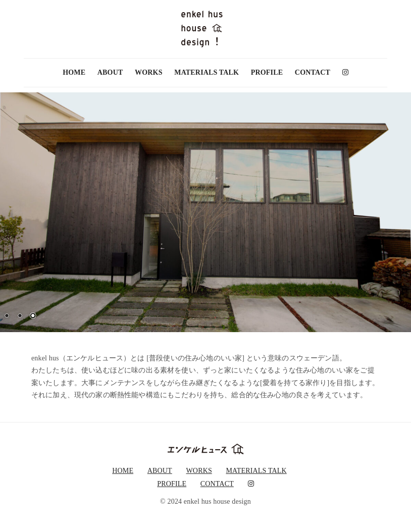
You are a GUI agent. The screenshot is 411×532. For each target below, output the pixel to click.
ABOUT (110, 72)
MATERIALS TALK (207, 72)
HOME (74, 72)
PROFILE (267, 72)
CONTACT (313, 72)
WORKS (148, 72)
